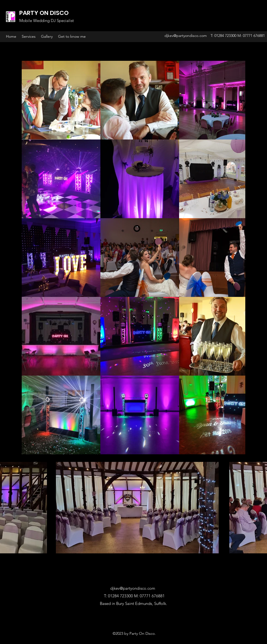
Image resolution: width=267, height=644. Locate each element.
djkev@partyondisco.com (186, 36)
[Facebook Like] (133, 620)
